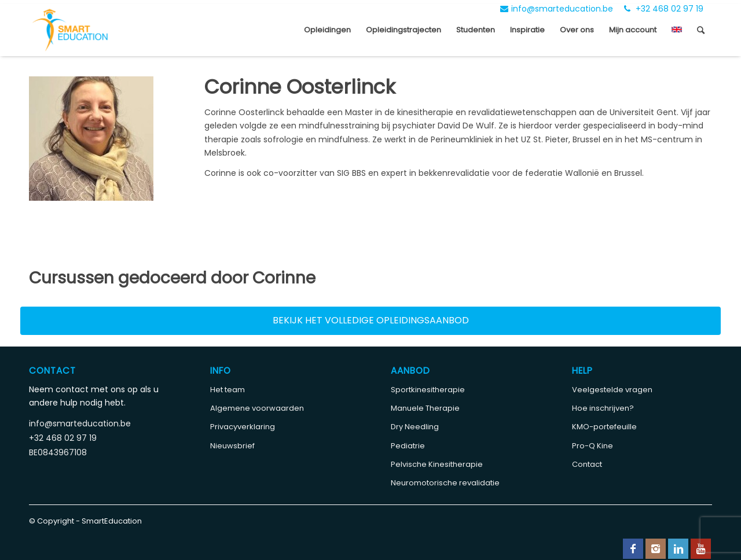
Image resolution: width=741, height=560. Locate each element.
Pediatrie (408, 446)
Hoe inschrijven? (603, 408)
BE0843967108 (58, 452)
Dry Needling (415, 427)
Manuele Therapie (425, 408)
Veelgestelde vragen (612, 390)
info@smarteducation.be (557, 9)
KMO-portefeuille (604, 427)
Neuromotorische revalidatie (445, 483)
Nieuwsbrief (232, 446)
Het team (228, 390)
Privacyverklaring (243, 427)
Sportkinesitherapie (428, 390)
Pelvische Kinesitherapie (437, 464)
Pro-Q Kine (593, 446)
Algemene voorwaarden (257, 408)
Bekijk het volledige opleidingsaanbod (371, 320)
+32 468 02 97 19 (664, 9)
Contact (587, 464)
